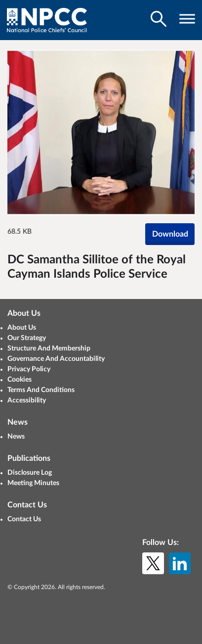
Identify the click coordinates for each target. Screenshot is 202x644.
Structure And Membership (49, 348)
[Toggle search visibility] (159, 19)
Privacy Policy (29, 369)
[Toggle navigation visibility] (187, 19)
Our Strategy (27, 338)
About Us (22, 328)
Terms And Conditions (41, 390)
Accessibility (27, 400)
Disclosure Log (30, 473)
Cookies (20, 380)
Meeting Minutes (33, 483)
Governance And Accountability (56, 359)
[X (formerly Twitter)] (153, 563)
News (16, 437)
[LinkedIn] (180, 563)
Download (170, 234)
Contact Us (24, 519)
